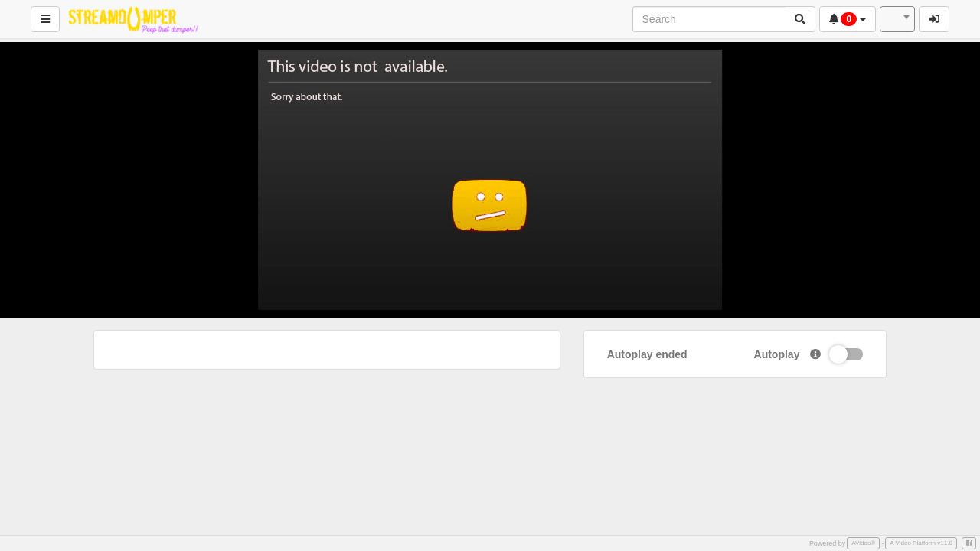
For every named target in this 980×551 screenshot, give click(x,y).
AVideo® (863, 543)
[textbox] (897, 19)
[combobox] (897, 19)
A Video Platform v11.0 (921, 543)
